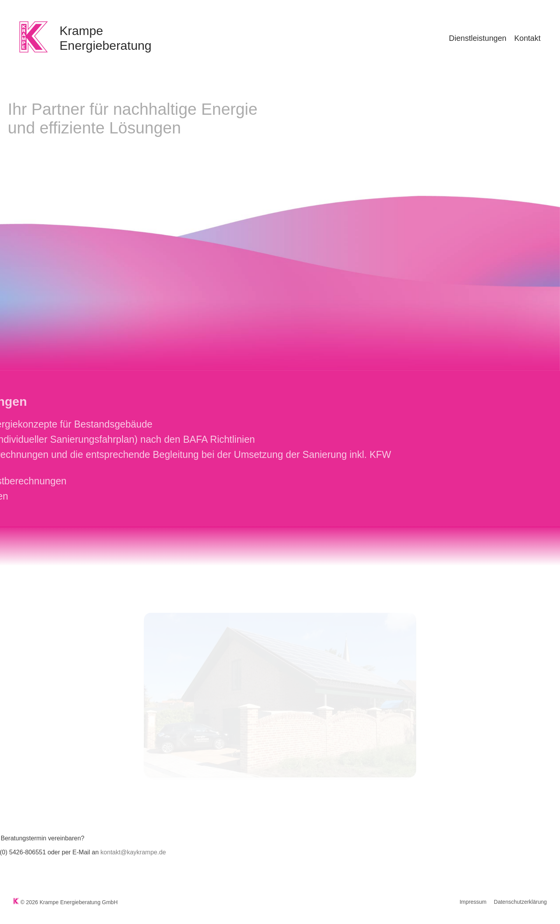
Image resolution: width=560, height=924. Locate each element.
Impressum (473, 902)
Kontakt (527, 38)
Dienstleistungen (478, 38)
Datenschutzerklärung (520, 902)
